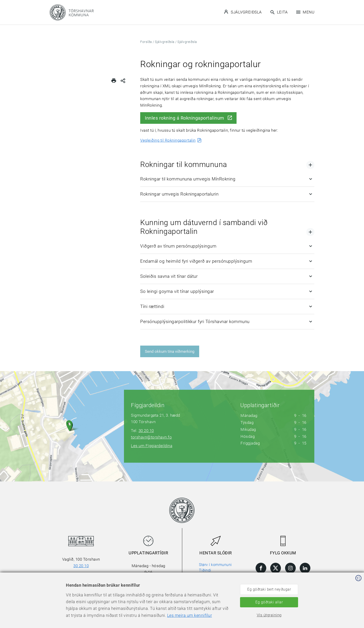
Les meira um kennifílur (149, 621)
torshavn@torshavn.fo (151, 437)
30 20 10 (146, 431)
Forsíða (146, 42)
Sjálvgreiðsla (243, 12)
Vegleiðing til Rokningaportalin (168, 140)
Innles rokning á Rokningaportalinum (185, 118)
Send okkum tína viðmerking (170, 351)
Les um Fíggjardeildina (152, 446)
